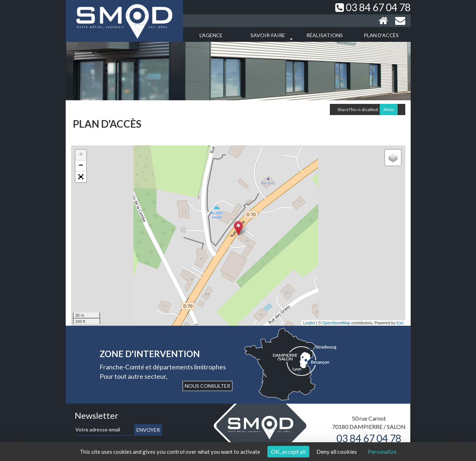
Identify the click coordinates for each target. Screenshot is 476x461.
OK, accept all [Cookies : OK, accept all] (288, 451)
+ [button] (81, 155)
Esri (400, 323)
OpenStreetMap (336, 323)
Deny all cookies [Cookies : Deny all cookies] (337, 451)
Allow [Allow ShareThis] (389, 109)
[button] (81, 177)
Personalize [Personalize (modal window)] (382, 451)
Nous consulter (208, 386)
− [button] (81, 166)
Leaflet (309, 323)
